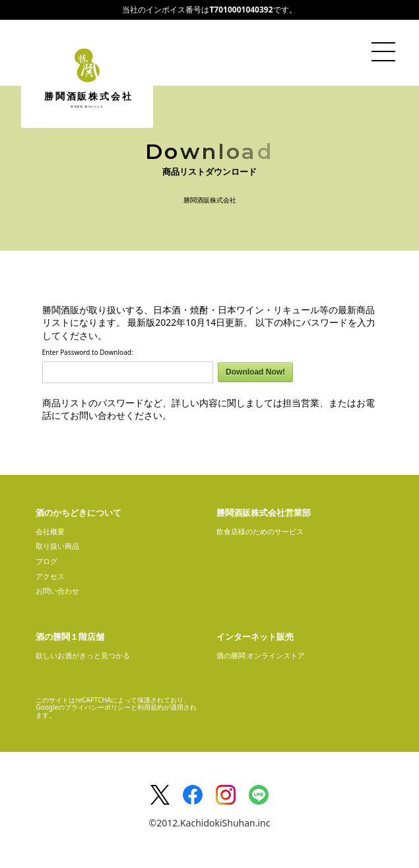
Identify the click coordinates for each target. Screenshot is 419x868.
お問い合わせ (57, 591)
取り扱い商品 (57, 546)
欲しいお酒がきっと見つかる (83, 655)
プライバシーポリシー (98, 707)
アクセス (50, 576)
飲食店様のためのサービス (260, 531)
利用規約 (150, 707)
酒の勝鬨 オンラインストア (261, 655)
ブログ (47, 561)
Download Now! (255, 372)
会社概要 (50, 531)
